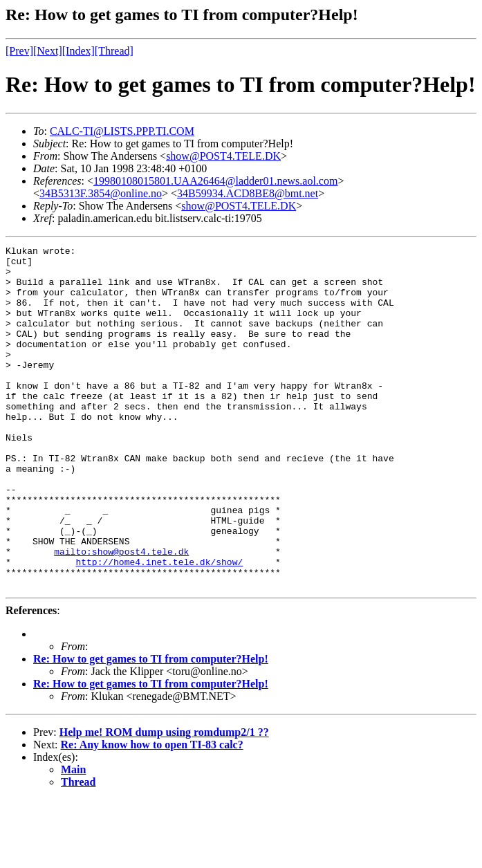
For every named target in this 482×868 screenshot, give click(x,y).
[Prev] (19, 51)
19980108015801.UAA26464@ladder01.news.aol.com (215, 181)
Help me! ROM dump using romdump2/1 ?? (164, 801)
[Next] (48, 51)
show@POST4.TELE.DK (223, 156)
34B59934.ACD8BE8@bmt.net (248, 193)
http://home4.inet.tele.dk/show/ (159, 626)
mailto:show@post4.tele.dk (121, 613)
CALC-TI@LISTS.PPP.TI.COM (122, 131)
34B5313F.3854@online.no (101, 193)
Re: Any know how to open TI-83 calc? (152, 813)
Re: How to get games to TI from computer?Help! (151, 727)
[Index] (78, 51)
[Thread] (114, 51)
